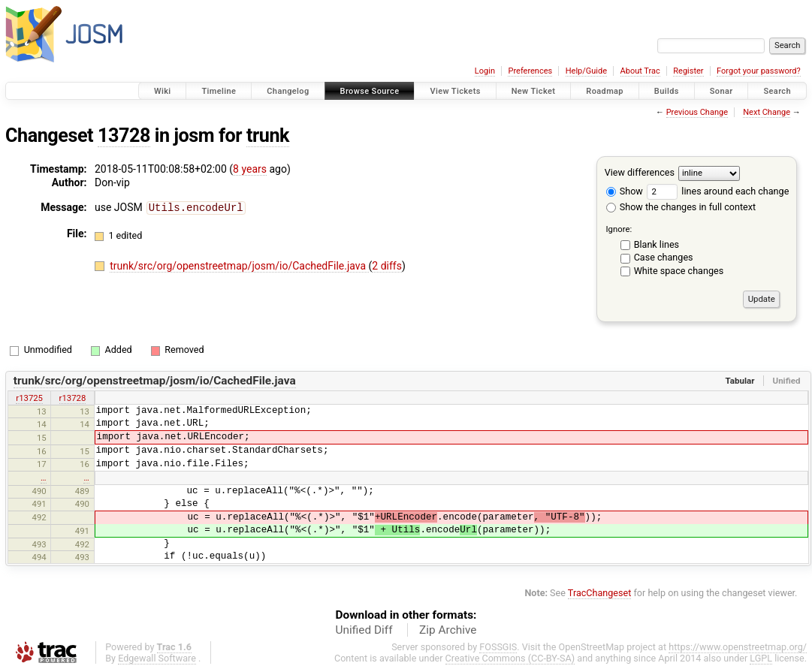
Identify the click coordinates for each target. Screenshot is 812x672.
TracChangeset (600, 593)
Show (625, 191)
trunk (268, 136)
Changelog (288, 91)
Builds (667, 91)
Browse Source (370, 91)
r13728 (73, 398)
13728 (124, 136)
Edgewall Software (157, 658)
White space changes (679, 271)
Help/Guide (586, 71)
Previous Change (697, 112)
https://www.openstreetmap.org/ (738, 647)
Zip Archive (448, 630)
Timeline (219, 91)
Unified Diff (364, 630)
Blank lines (657, 244)
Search (777, 91)
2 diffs (387, 265)
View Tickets (455, 91)
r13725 (29, 398)
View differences (640, 172)
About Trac (640, 71)
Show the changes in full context (681, 207)
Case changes (664, 257)
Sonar (721, 91)
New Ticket (534, 91)
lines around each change (718, 191)
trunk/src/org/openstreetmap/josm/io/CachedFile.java (239, 265)
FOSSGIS (498, 647)
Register (688, 71)
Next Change (767, 112)
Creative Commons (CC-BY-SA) (510, 658)
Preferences (530, 71)
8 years (250, 169)
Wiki (163, 91)
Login (485, 71)
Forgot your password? (759, 71)
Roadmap (605, 91)
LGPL (761, 658)
